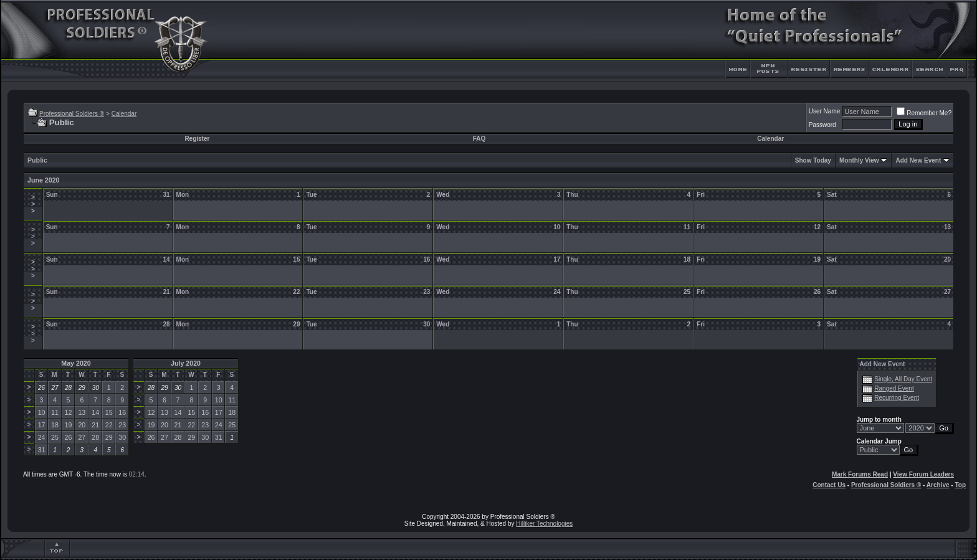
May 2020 (76, 363)
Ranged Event (894, 388)
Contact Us (829, 485)
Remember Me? (924, 113)
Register (197, 139)
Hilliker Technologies (544, 524)
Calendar (124, 114)
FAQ (479, 139)
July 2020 (186, 363)
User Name (825, 111)
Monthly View (859, 160)
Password (822, 125)
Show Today (813, 160)
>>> (33, 204)
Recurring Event (897, 398)
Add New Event (918, 160)
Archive (938, 485)
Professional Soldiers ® (72, 114)
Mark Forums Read (860, 474)
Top (960, 485)
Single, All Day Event (903, 379)
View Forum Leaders (923, 474)
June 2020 (44, 180)
